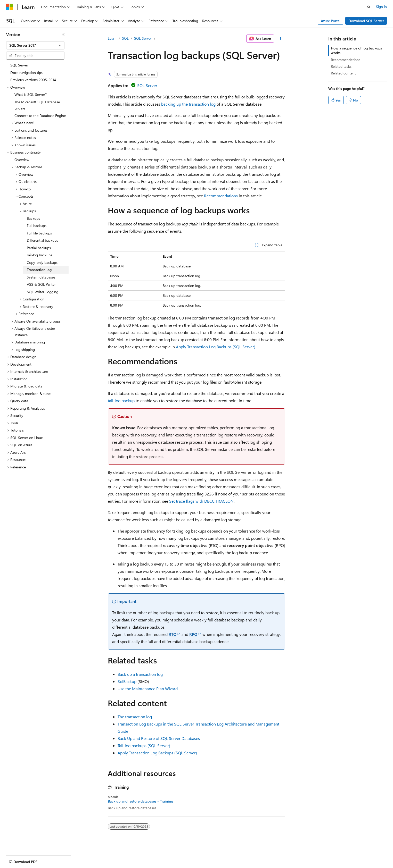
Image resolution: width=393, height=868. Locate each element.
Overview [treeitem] (22, 160)
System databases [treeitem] (41, 277)
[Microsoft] (10, 7)
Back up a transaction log (140, 674)
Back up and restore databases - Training (140, 801)
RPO (193, 634)
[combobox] (35, 45)
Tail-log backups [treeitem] (39, 255)
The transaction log (135, 717)
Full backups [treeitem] (37, 226)
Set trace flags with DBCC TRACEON (201, 501)
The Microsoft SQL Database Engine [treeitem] (37, 105)
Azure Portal (331, 21)
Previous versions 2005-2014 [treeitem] (33, 80)
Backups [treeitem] (33, 218)
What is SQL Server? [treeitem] (31, 94)
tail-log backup (121, 401)
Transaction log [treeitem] (39, 270)
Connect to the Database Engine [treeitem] (40, 116)
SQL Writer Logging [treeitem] (43, 292)
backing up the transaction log (188, 104)
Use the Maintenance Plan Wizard (148, 689)
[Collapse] (63, 35)
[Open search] (369, 7)
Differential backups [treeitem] (42, 240)
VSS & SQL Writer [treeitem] (41, 284)
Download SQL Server (366, 21)
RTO (173, 634)
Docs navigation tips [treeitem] (26, 73)
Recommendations (221, 196)
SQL (125, 38)
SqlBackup (127, 681)
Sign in (381, 7)
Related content (343, 73)
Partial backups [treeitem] (39, 248)
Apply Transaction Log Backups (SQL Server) (216, 347)
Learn (112, 38)
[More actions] (281, 39)
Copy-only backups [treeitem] (42, 262)
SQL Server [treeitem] (19, 65)
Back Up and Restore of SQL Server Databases (159, 738)
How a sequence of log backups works (356, 50)
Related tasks (341, 66)
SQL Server (143, 38)
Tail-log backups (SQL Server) (144, 745)
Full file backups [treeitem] (39, 233)
